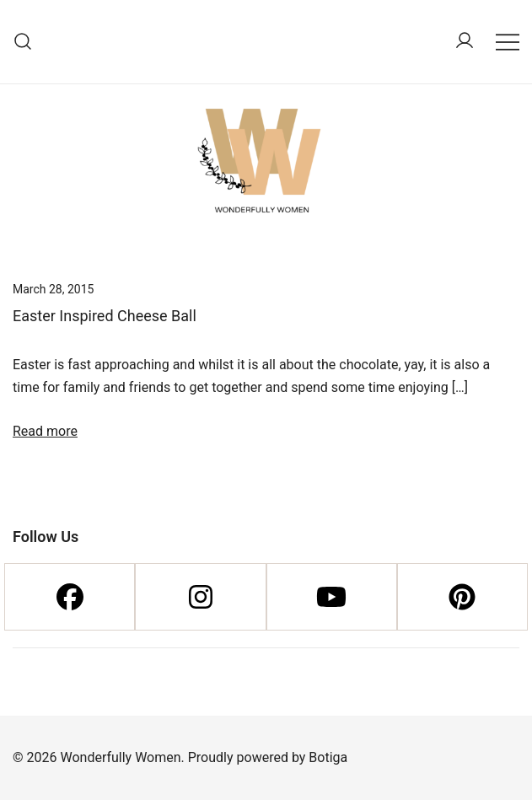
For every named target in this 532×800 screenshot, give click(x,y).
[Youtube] (332, 597)
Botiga (328, 757)
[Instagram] (200, 597)
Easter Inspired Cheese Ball (105, 316)
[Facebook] (70, 597)
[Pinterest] (462, 597)
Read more (45, 431)
